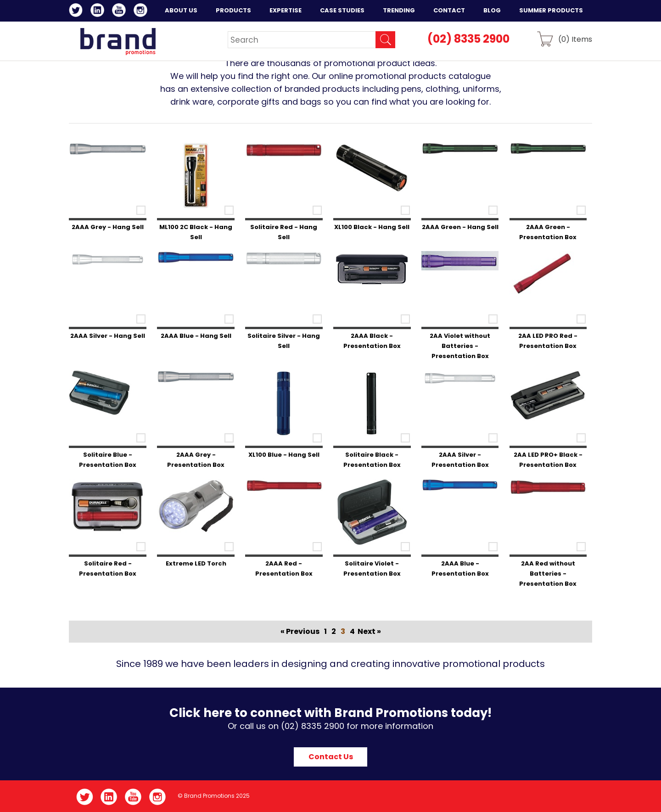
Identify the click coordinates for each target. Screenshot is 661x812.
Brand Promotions (118, 41)
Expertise (286, 10)
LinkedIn (99, 11)
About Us (181, 10)
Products (233, 10)
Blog (492, 10)
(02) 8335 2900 (468, 39)
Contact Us (331, 757)
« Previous (300, 631)
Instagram (142, 11)
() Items (575, 39)
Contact (449, 10)
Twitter (77, 11)
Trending (399, 10)
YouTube (120, 11)
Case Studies (342, 10)
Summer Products (551, 10)
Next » (369, 631)
